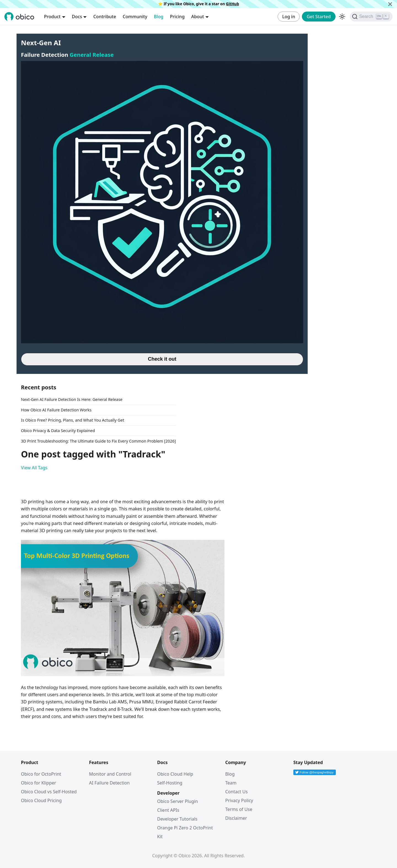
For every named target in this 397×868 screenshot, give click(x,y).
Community (135, 17)
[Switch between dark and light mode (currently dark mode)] (342, 17)
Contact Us (236, 792)
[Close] (390, 4)
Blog (159, 17)
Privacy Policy (239, 800)
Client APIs (168, 810)
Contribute (104, 17)
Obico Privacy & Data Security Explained (58, 431)
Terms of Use (239, 809)
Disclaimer (236, 818)
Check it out (162, 359)
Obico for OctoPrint (41, 774)
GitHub (232, 4)
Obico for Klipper (38, 783)
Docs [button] (77, 17)
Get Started (319, 17)
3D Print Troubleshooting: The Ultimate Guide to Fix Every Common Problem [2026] (98, 441)
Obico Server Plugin (178, 801)
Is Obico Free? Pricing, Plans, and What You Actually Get (73, 420)
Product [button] (52, 17)
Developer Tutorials (177, 819)
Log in (289, 17)
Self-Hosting (170, 783)
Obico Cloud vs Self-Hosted (49, 792)
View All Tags (34, 468)
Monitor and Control (110, 774)
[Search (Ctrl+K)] (371, 17)
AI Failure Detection (109, 783)
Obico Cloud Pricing (41, 800)
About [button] (198, 17)
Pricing (177, 17)
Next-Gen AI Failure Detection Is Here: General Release (72, 399)
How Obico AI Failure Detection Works (56, 410)
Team (231, 783)
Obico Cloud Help (175, 774)
